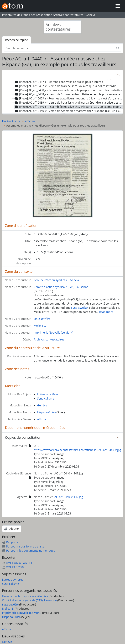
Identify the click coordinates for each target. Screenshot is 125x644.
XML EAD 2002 (13, 567)
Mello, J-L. (40, 326)
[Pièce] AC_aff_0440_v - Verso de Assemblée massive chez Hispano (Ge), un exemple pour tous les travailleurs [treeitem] (69, 111)
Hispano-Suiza (46, 412)
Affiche (42, 419)
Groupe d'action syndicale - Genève (57, 280)
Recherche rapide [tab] (16, 40)
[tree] (62, 96)
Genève (42, 405)
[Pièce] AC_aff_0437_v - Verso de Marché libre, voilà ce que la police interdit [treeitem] (65, 86)
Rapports (10, 542)
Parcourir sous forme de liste (23, 546)
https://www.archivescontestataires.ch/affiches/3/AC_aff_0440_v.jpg (77, 450)
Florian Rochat (11, 121)
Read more (106, 312)
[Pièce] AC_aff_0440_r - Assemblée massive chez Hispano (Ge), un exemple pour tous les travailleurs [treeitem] (69, 107)
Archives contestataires (49, 339)
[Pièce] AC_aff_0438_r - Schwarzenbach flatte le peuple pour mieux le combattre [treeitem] (68, 90)
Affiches (30, 121)
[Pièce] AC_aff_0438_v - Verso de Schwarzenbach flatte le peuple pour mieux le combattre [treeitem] (69, 94)
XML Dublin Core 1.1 (17, 563)
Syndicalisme (46, 398)
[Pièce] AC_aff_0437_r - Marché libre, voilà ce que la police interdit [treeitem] (59, 82)
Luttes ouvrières (48, 394)
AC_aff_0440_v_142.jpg (69, 497)
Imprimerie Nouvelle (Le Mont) (53, 333)
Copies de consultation (23, 437)
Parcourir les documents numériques (28, 551)
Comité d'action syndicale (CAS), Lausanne (61, 287)
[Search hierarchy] (59, 48)
